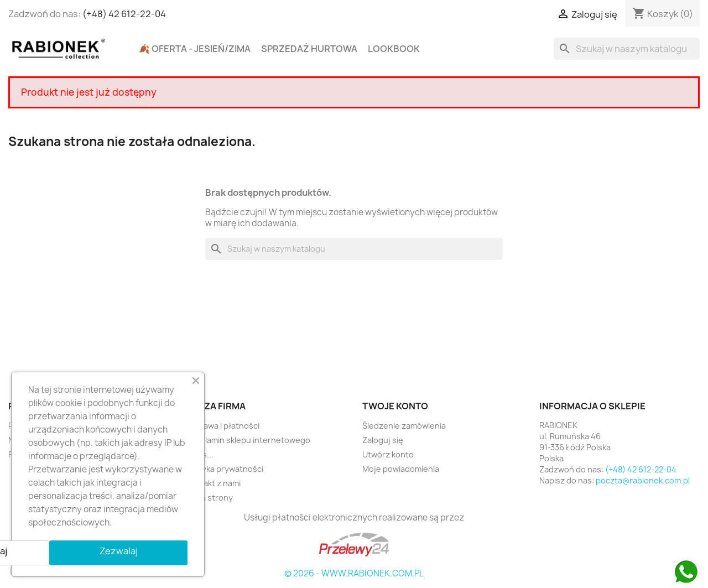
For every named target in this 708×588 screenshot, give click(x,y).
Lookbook (394, 49)
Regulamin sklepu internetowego (248, 440)
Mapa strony (209, 498)
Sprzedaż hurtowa (309, 49)
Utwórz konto (388, 454)
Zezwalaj (119, 551)
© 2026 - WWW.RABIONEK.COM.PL (354, 573)
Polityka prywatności (224, 469)
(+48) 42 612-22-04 (124, 14)
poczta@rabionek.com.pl (643, 480)
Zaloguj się (383, 440)
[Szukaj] (627, 49)
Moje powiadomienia (401, 469)
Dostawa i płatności (222, 426)
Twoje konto (395, 406)
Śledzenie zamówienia (404, 426)
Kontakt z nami (213, 483)
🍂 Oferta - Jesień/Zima (195, 49)
